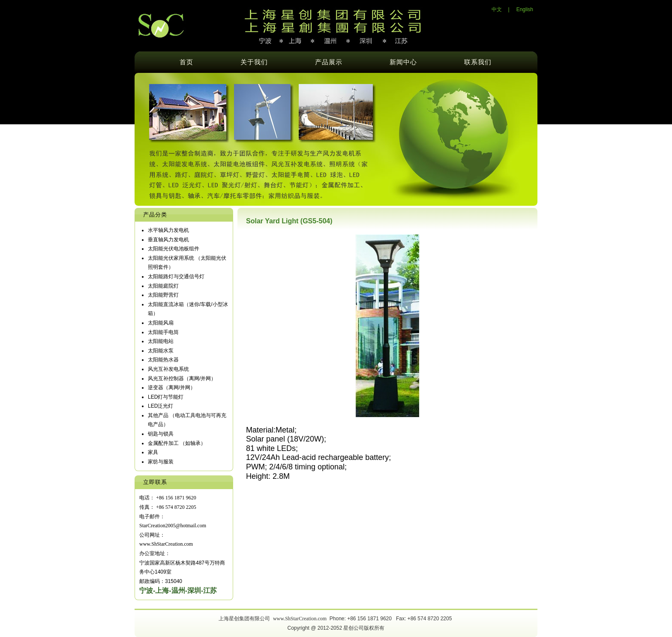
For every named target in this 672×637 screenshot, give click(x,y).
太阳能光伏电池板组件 (174, 249)
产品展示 (329, 62)
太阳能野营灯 (163, 295)
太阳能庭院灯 (163, 286)
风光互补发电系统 (168, 369)
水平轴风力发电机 (168, 230)
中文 (497, 9)
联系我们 (478, 62)
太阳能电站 (161, 341)
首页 (186, 62)
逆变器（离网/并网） (172, 388)
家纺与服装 (161, 462)
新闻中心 (403, 62)
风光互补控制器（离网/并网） (182, 379)
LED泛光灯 (160, 406)
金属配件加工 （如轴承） (177, 443)
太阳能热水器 (163, 360)
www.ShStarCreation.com (300, 619)
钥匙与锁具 (161, 434)
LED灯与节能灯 (166, 397)
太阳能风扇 (161, 323)
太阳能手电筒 (163, 332)
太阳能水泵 (161, 351)
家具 (153, 452)
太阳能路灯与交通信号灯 (176, 276)
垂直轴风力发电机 (168, 240)
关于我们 (254, 62)
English (525, 9)
